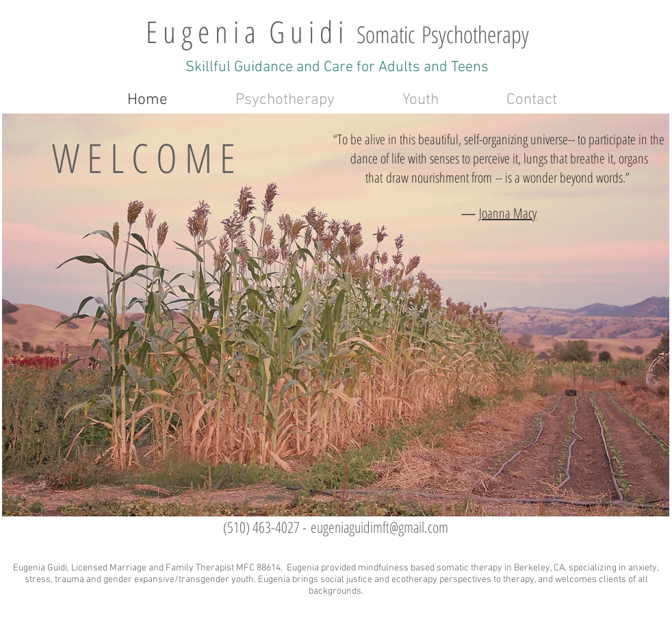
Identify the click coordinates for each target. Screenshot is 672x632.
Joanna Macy (508, 213)
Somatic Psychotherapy (443, 34)
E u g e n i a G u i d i (251, 31)
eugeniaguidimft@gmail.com (379, 527)
